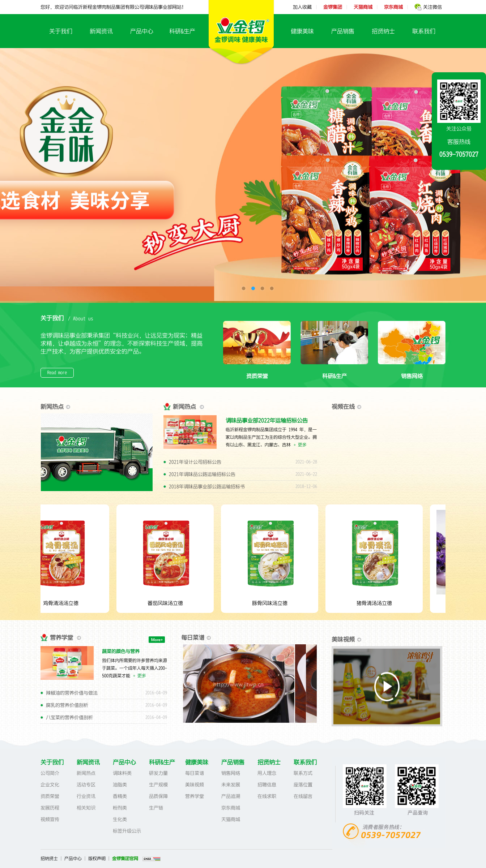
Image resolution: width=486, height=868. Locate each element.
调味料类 (122, 773)
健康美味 (302, 31)
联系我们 (424, 31)
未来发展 (231, 785)
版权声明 (97, 859)
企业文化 (50, 785)
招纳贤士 (49, 859)
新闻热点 (86, 773)
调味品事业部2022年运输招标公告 (267, 420)
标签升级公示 (127, 831)
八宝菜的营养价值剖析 (69, 717)
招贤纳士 (383, 31)
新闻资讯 (101, 31)
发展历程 (50, 808)
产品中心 (142, 31)
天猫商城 (231, 819)
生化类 (120, 819)
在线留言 (303, 796)
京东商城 (231, 808)
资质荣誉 (257, 372)
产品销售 (343, 31)
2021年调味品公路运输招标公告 (202, 474)
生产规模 (158, 785)
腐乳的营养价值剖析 (67, 705)
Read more (57, 373)
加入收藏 (302, 7)
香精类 (120, 796)
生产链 (156, 808)
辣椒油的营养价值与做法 (72, 693)
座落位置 (303, 785)
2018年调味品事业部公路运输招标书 (207, 487)
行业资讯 (86, 796)
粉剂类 (120, 808)
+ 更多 (300, 445)
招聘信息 (267, 785)
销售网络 (412, 372)
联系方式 (303, 773)
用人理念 (267, 773)
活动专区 (86, 785)
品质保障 (158, 796)
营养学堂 (195, 796)
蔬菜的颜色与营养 (121, 651)
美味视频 (195, 785)
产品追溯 (231, 796)
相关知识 (86, 808)
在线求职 (267, 796)
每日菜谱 (195, 773)
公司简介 (50, 773)
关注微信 (428, 7)
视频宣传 (50, 819)
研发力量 (158, 773)
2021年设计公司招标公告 (195, 462)
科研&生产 (182, 31)
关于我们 (61, 31)
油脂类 (120, 785)
